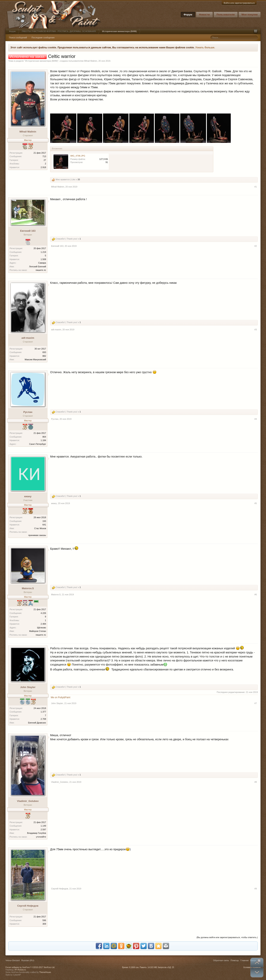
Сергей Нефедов (28, 906)
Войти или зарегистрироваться (239, 3)
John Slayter (28, 687)
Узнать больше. (205, 47)
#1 (256, 187)
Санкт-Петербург (38, 444)
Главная (244, 960)
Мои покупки (250, 15)
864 (44, 437)
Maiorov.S (28, 588)
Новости (204, 15)
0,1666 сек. (134, 967)
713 (44, 156)
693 (44, 352)
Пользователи (226, 15)
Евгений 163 (28, 231)
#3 (256, 330)
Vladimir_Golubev (28, 801)
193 (44, 521)
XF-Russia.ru (20, 970)
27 (45, 160)
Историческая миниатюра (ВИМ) (41, 61)
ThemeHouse (45, 972)
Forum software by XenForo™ (30, 967)
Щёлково (42, 628)
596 (44, 920)
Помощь (235, 960)
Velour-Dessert (13, 960)
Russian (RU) (28, 960)
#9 (256, 889)
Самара (42, 263)
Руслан (28, 412)
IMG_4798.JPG (78, 156)
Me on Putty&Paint (60, 697)
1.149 (43, 826)
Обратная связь (221, 960)
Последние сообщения (43, 38)
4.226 (43, 613)
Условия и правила (252, 967)
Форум (188, 15)
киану (28, 496)
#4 (256, 419)
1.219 (43, 252)
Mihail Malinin (91, 61)
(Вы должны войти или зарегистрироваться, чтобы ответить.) (227, 937)
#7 (256, 703)
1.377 (43, 712)
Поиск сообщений (18, 38)
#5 (256, 503)
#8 (256, 782)
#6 (256, 594)
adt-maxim (28, 338)
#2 (256, 246)
